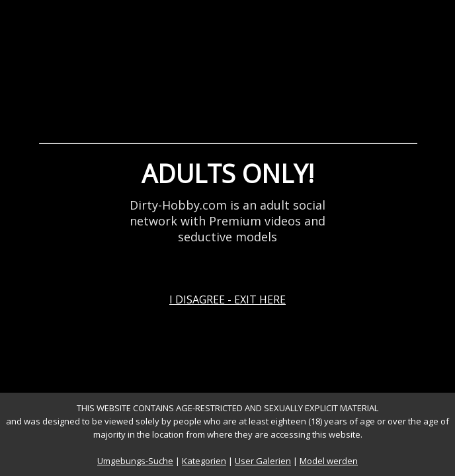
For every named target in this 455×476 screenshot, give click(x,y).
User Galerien (263, 461)
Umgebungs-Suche (135, 461)
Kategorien (204, 461)
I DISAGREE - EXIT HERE (227, 299)
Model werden (329, 461)
